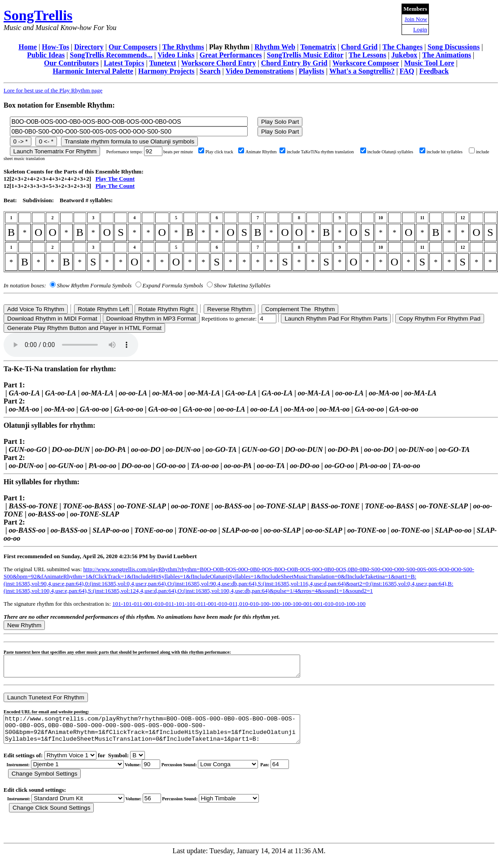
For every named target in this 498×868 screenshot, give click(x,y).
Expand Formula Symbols (173, 285)
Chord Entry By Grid (294, 63)
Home (28, 47)
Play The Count (115, 179)
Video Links (176, 55)
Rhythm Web (275, 47)
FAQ (407, 71)
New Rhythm (24, 625)
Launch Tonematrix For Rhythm (55, 151)
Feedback (434, 71)
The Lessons (367, 55)
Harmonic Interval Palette (93, 71)
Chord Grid (359, 47)
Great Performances (231, 55)
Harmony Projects (166, 71)
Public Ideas (46, 55)
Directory (89, 47)
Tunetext (163, 63)
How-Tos (55, 47)
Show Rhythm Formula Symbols (94, 285)
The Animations (447, 55)
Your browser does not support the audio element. (71, 345)
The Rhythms (183, 47)
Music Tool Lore (429, 63)
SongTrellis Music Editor (305, 55)
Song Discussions (454, 47)
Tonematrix (318, 47)
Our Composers (133, 47)
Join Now (416, 19)
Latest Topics (124, 63)
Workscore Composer (366, 63)
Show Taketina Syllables (242, 285)
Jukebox (404, 55)
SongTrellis (38, 15)
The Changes (403, 47)
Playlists (312, 71)
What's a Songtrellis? (362, 71)
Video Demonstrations (260, 71)
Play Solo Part (280, 122)
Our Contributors (71, 63)
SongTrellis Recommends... (111, 55)
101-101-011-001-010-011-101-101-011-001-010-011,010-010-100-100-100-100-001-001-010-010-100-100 (239, 604)
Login (420, 29)
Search (210, 71)
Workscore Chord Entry (219, 63)
